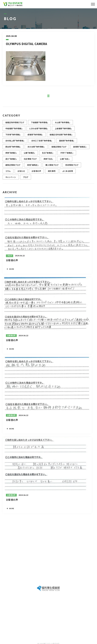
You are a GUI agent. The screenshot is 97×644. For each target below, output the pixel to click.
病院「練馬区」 (33, 168)
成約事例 (52, 174)
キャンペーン (11, 180)
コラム (8, 174)
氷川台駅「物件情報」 (36, 149)
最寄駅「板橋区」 (80, 149)
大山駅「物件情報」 (63, 125)
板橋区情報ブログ (59, 149)
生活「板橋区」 (48, 155)
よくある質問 (68, 174)
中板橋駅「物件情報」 (14, 131)
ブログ (26, 180)
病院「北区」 (48, 162)
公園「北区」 (65, 162)
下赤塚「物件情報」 (13, 137)
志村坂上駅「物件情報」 (15, 143)
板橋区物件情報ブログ (15, 125)
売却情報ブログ (72, 168)
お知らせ (21, 174)
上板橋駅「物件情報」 (63, 131)
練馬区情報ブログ (13, 168)
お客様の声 (36, 174)
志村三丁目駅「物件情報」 (42, 143)
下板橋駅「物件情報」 (39, 125)
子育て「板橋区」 (67, 155)
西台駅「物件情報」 (13, 149)
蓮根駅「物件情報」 (67, 143)
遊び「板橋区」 (11, 162)
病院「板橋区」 (11, 155)
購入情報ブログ (52, 168)
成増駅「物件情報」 (35, 137)
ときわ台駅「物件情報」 (39, 131)
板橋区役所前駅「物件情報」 (61, 137)
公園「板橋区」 (29, 155)
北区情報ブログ (30, 162)
